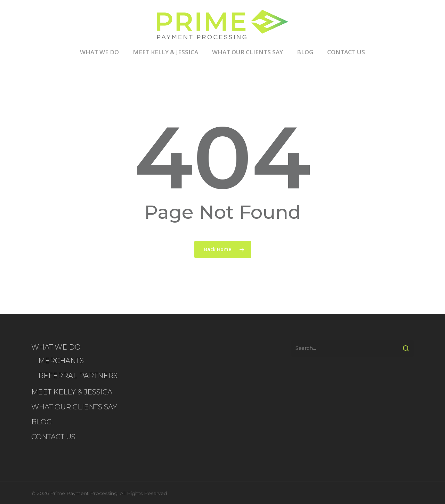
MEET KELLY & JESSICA (165, 53)
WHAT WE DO (99, 53)
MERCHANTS (61, 361)
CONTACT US (346, 53)
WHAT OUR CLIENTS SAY (248, 53)
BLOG (305, 53)
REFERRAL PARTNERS (78, 376)
